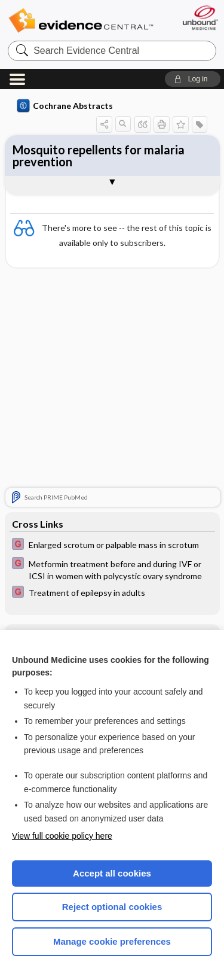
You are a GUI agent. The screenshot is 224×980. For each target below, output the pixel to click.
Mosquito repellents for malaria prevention (99, 156)
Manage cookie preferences (112, 941)
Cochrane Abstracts (65, 106)
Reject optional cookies (112, 907)
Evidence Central (81, 21)
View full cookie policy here (62, 836)
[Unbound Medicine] (200, 18)
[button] (193, 79)
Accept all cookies (112, 873)
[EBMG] (112, 545)
